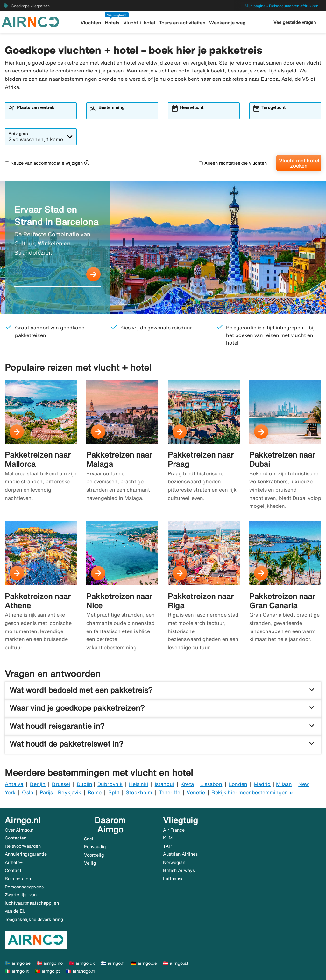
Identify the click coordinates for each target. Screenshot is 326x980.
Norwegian (174, 862)
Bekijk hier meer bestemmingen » (252, 792)
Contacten (16, 838)
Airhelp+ (14, 862)
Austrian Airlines (180, 854)
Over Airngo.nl (20, 830)
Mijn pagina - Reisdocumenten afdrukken (282, 6)
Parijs (46, 792)
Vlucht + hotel (140, 23)
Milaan (284, 784)
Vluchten (92, 23)
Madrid (262, 784)
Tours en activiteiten (182, 23)
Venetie (196, 792)
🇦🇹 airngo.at (176, 963)
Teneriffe (170, 792)
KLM (168, 838)
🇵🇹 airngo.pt (47, 971)
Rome (95, 792)
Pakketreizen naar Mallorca (38, 459)
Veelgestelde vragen (295, 22)
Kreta (187, 784)
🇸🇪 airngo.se (18, 963)
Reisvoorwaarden (23, 846)
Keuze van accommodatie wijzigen (44, 163)
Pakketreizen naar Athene (38, 601)
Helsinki (138, 784)
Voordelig (94, 855)
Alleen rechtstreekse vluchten (233, 163)
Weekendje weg (227, 23)
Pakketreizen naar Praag (201, 459)
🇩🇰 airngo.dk (82, 963)
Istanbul (164, 784)
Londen (238, 784)
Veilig (90, 863)
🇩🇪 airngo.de (144, 963)
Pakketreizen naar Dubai (282, 459)
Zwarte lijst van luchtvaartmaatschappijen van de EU (32, 903)
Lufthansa (173, 879)
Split (114, 792)
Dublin (85, 784)
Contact (13, 870)
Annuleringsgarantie (26, 854)
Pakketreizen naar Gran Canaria (282, 601)
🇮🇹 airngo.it (17, 971)
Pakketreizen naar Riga (201, 601)
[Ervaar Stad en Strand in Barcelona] (163, 247)
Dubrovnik (110, 784)
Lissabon (211, 784)
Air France (174, 830)
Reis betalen (18, 879)
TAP (167, 846)
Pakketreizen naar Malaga (119, 459)
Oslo (28, 792)
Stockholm (139, 792)
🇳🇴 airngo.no (50, 963)
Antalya (14, 784)
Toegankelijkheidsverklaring (34, 919)
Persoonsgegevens (24, 887)
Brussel (61, 784)
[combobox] (45, 114)
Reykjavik (69, 792)
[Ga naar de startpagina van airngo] (30, 21)
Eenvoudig (95, 847)
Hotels (113, 23)
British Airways (179, 870)
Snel (89, 839)
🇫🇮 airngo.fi (113, 963)
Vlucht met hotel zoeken (299, 163)
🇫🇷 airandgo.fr (81, 971)
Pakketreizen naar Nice (119, 601)
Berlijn (38, 784)
